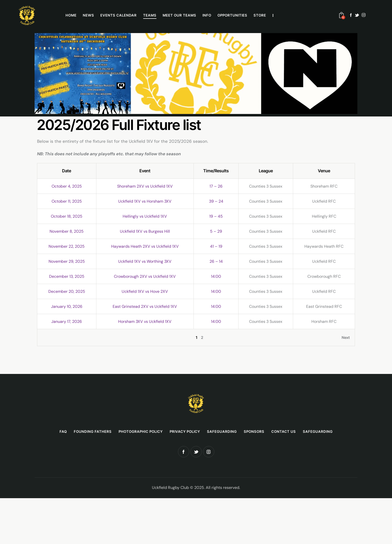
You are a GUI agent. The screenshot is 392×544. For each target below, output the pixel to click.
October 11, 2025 (67, 201)
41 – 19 (216, 246)
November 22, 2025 (67, 246)
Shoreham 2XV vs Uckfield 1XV (145, 186)
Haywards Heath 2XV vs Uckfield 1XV (145, 246)
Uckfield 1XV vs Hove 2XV (145, 291)
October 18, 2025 (67, 216)
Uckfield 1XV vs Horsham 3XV (145, 201)
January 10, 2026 (67, 306)
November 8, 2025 (67, 231)
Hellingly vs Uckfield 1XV (145, 216)
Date (67, 171)
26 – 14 (216, 261)
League (266, 171)
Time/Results (216, 171)
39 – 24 (216, 201)
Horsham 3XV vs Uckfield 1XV (145, 321)
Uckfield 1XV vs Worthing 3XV (145, 261)
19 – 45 (216, 216)
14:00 (216, 276)
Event (145, 171)
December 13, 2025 (67, 276)
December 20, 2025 (67, 291)
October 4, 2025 (67, 186)
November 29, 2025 (67, 261)
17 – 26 (216, 186)
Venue (324, 171)
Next (346, 337)
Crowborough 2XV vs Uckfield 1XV (145, 276)
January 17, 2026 (67, 321)
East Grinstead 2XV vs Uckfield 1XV (145, 306)
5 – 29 (216, 231)
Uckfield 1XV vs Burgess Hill (145, 231)
